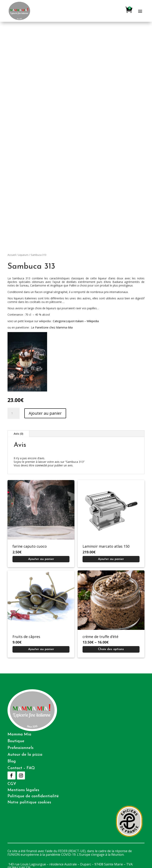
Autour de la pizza (25, 755)
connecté (41, 465)
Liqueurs (23, 255)
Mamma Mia (19, 734)
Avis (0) (18, 434)
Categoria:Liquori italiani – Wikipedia (76, 321)
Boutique (16, 741)
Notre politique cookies (29, 802)
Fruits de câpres (26, 637)
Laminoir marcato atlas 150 (106, 546)
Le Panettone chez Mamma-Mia (52, 327)
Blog (12, 761)
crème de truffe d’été (100, 637)
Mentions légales (23, 790)
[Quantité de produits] (13, 413)
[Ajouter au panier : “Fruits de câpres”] (41, 649)
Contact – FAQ (21, 768)
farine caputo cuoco (30, 546)
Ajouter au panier (45, 413)
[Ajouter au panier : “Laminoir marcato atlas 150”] (111, 559)
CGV (12, 784)
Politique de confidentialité (33, 796)
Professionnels (20, 748)
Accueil (12, 255)
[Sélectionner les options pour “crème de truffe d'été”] (111, 649)
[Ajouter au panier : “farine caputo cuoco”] (41, 559)
